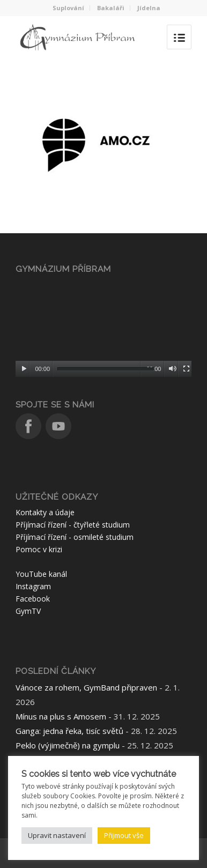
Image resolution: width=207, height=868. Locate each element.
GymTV (28, 611)
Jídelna (149, 8)
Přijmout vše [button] (124, 835)
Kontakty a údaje (45, 512)
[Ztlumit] (172, 369)
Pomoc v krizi (39, 549)
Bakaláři (111, 8)
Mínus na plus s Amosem (61, 716)
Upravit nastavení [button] (57, 835)
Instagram (33, 586)
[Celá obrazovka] (186, 369)
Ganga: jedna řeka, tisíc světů (69, 731)
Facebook (33, 599)
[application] (103, 328)
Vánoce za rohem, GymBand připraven (86, 687)
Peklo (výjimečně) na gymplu (68, 745)
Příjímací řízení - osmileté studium (75, 537)
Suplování (68, 8)
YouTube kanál (41, 574)
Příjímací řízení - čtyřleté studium (73, 525)
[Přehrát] (24, 369)
